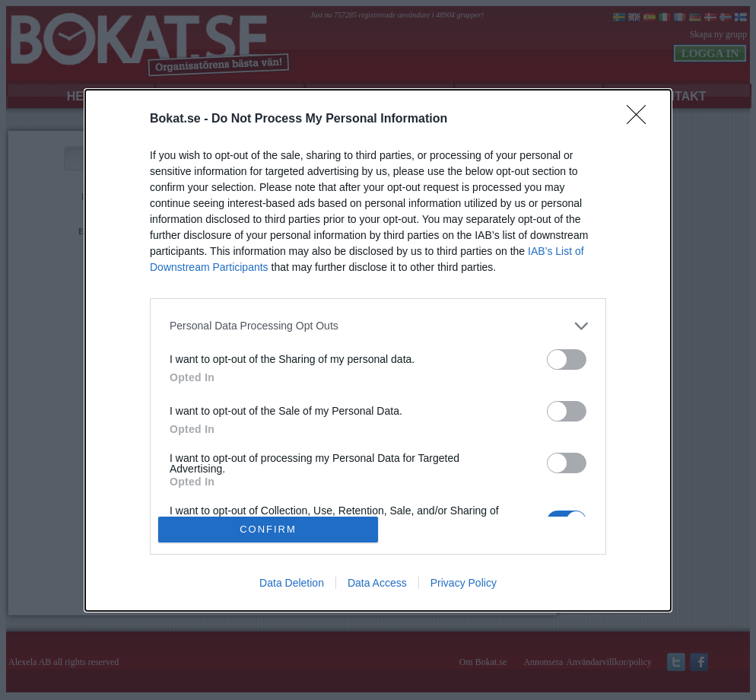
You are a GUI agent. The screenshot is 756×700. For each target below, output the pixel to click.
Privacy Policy (464, 583)
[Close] (641, 119)
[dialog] (378, 350)
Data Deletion (292, 583)
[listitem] (378, 326)
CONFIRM (268, 528)
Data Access (377, 583)
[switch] (567, 360)
